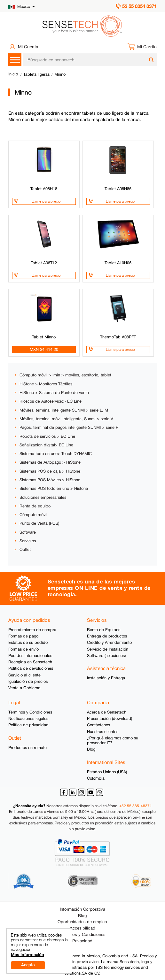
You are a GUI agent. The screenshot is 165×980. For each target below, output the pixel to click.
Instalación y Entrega (106, 678)
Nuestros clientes (103, 732)
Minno (60, 74)
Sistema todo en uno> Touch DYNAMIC (56, 454)
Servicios (28, 541)
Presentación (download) (110, 718)
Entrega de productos (107, 636)
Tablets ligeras (36, 74)
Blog (91, 749)
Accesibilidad (82, 928)
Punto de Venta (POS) (39, 523)
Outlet (25, 549)
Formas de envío (24, 649)
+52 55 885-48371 (136, 806)
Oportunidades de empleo (82, 922)
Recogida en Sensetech (30, 662)
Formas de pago (23, 636)
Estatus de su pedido (28, 642)
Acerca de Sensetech (107, 712)
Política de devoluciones (31, 668)
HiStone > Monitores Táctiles (46, 384)
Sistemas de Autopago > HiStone (50, 462)
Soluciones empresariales (43, 497)
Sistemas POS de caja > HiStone (50, 471)
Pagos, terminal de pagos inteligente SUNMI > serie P (69, 427)
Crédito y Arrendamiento (109, 642)
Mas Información (27, 955)
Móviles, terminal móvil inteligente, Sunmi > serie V (66, 419)
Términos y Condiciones (30, 712)
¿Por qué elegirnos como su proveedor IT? (113, 740)
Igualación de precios (28, 681)
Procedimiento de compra (32, 630)
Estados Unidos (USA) (107, 772)
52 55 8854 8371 (139, 6)
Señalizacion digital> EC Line (46, 445)
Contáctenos (98, 725)
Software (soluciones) (106, 656)
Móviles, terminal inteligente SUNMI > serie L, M (64, 410)
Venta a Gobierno (24, 688)
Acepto (28, 965)
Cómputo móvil (33, 515)
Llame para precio (46, 201)
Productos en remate (27, 748)
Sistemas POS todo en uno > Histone (54, 488)
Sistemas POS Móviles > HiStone (50, 480)
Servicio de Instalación (108, 649)
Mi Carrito (147, 47)
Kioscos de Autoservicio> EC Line (51, 401)
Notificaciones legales (28, 718)
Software (28, 532)
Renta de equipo (35, 506)
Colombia (96, 778)
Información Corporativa (82, 909)
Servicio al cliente (24, 675)
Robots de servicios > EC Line (47, 436)
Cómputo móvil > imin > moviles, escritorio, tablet (65, 375)
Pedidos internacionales (30, 656)
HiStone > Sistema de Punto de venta (54, 393)
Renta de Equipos (104, 630)
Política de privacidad (28, 725)
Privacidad (82, 941)
